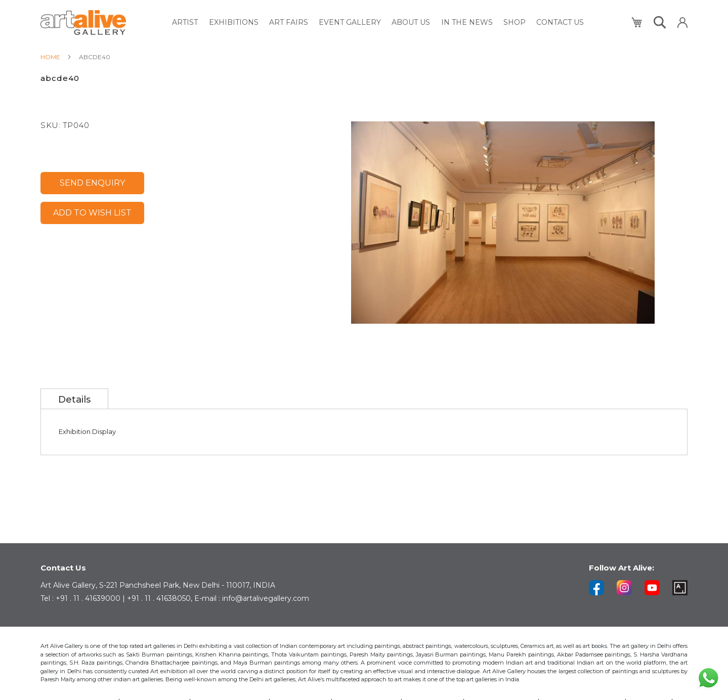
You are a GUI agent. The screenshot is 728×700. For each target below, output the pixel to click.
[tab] (75, 399)
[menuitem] (188, 23)
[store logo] (83, 23)
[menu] (379, 23)
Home (50, 57)
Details (75, 399)
